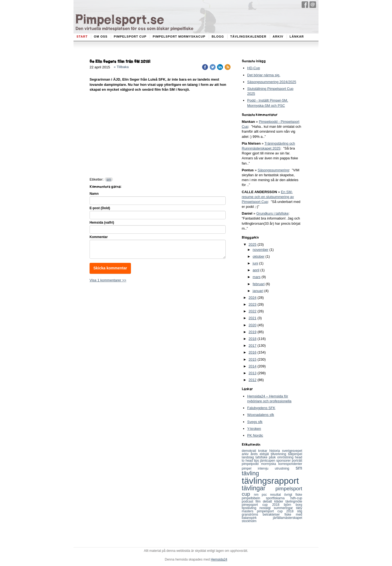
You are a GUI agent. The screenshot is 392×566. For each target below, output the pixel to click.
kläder (280, 501)
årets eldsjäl (261, 454)
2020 (252, 325)
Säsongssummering (273, 170)
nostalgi (267, 508)
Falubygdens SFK (261, 408)
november (261, 250)
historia (276, 451)
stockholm (249, 521)
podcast (249, 501)
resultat (277, 495)
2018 (252, 339)
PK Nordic (255, 435)
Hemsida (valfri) (102, 223)
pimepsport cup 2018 (263, 505)
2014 (252, 366)
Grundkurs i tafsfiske (272, 213)
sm (109, 179)
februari (259, 284)
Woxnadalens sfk (261, 415)
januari (258, 291)
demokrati (250, 451)
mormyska (270, 464)
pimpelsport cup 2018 (277, 511)
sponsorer (284, 461)
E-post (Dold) (100, 208)
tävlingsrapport (270, 481)
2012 (252, 380)
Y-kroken (254, 429)
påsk (273, 457)
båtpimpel (295, 454)
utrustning (285, 468)
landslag (249, 457)
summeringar (285, 508)
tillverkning (279, 454)
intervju (266, 468)
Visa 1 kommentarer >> (108, 280)
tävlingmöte (294, 501)
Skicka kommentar (110, 268)
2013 (252, 373)
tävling (250, 473)
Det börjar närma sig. (264, 75)
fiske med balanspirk (272, 516)
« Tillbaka (121, 67)
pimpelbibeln (254, 498)
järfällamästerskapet (288, 518)
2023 (252, 304)
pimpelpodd (251, 464)
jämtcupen (268, 461)
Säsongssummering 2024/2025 (272, 82)
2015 (252, 359)
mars (257, 277)
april (256, 270)
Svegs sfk (255, 422)
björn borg (293, 505)
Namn (94, 194)
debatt (269, 501)
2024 (252, 298)
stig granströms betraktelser (272, 513)
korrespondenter (290, 464)
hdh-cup (296, 498)
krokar (264, 451)
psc (266, 495)
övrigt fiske (293, 495)
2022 (252, 311)
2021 (252, 318)
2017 (252, 346)
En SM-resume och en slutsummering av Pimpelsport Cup (268, 197)
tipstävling (251, 508)
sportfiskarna (278, 498)
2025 (252, 244)
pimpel (250, 468)
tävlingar (259, 488)
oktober (258, 256)
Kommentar (99, 237)
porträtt (297, 461)
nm (258, 495)
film (259, 501)
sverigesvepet (292, 451)
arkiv (246, 454)
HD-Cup (254, 68)
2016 (252, 352)
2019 (252, 332)
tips (257, 461)
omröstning (286, 457)
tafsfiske (262, 457)
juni (255, 263)
